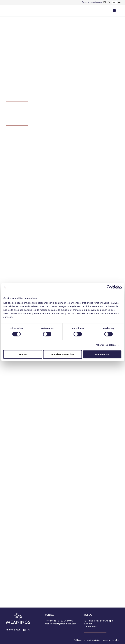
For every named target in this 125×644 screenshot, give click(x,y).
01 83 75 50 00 (65, 621)
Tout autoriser (102, 354)
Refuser (23, 354)
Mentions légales (111, 640)
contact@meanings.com (64, 624)
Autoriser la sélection (62, 354)
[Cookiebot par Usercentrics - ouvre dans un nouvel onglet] (109, 287)
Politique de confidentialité (87, 640)
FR (114, 2)
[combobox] (114, 2)
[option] (119, 2)
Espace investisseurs (92, 2)
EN (119, 2)
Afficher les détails (106, 345)
